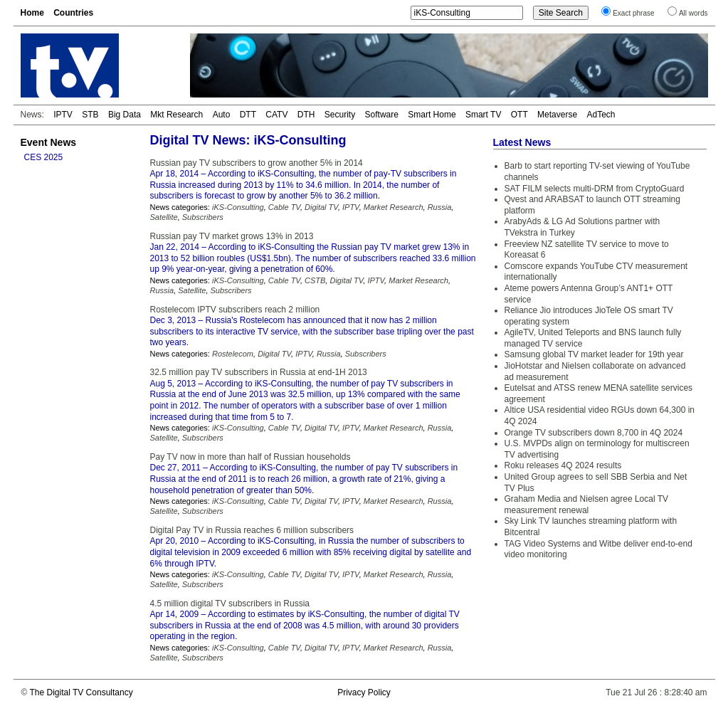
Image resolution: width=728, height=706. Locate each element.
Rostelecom (233, 354)
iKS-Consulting (238, 207)
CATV (276, 115)
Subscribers (203, 217)
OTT (519, 115)
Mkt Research (176, 115)
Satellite (164, 217)
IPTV (63, 115)
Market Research (394, 207)
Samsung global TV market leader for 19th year (594, 354)
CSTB (315, 280)
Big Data (125, 115)
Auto (222, 115)
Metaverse (557, 115)
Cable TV (284, 207)
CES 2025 (44, 157)
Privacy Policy (364, 692)
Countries (73, 13)
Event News (49, 142)
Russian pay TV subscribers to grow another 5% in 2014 (257, 163)
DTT (248, 115)
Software (382, 115)
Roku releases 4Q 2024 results (563, 465)
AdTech (601, 115)
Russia (440, 207)
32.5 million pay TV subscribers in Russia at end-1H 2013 (259, 372)
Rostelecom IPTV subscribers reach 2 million (235, 310)
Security (340, 115)
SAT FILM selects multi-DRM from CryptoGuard (595, 189)
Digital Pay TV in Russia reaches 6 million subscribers (252, 530)
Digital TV (321, 207)
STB (90, 115)
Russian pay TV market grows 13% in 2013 (232, 236)
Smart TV (483, 115)
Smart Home (432, 115)
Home (32, 13)
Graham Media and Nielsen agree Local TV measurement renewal (587, 505)
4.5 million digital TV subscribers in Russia (230, 604)
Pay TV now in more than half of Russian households (250, 457)
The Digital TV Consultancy (81, 692)
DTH (306, 115)
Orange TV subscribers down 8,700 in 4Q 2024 (594, 433)
